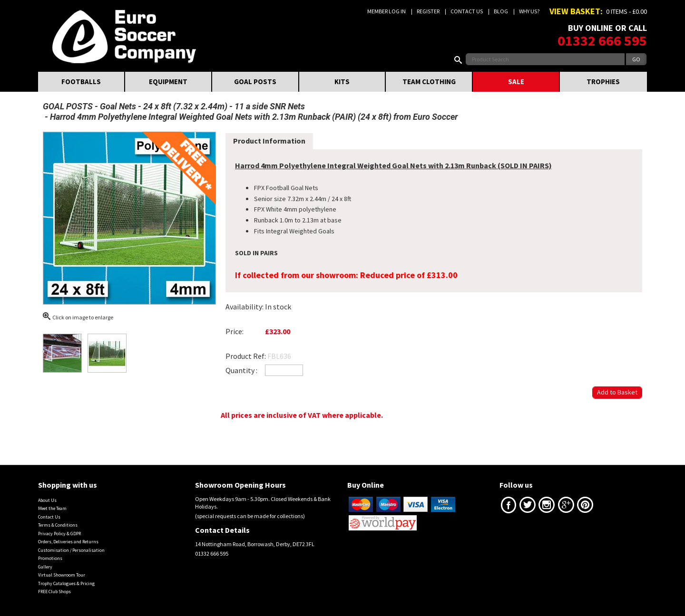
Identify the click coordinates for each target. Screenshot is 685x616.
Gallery (45, 567)
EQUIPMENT (168, 82)
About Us (47, 500)
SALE (516, 82)
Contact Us (467, 11)
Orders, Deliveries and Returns (68, 542)
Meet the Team (52, 508)
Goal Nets (118, 106)
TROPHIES (603, 82)
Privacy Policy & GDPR (59, 534)
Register (428, 11)
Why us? (529, 11)
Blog (501, 11)
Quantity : (241, 370)
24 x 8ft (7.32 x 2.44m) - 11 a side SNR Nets (224, 106)
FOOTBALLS (81, 82)
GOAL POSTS (255, 82)
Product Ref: (246, 356)
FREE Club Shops (54, 592)
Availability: (245, 307)
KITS (342, 82)
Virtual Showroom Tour (62, 575)
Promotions (50, 558)
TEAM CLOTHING (429, 82)
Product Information (269, 141)
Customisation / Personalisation (71, 550)
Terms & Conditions (58, 525)
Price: (235, 331)
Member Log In (387, 11)
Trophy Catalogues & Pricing (66, 583)
